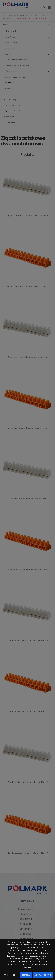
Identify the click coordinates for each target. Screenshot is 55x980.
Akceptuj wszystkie (43, 975)
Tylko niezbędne (11, 975)
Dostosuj (26, 975)
